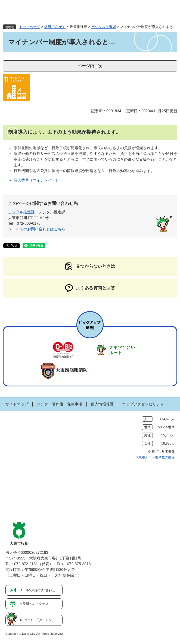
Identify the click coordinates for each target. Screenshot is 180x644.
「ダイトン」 (37, 620)
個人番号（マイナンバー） (36, 180)
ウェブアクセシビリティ (143, 404)
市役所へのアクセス (34, 604)
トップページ (30, 27)
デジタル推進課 (104, 27)
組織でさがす (55, 27)
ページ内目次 (90, 66)
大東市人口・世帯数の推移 (155, 457)
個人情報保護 (102, 404)
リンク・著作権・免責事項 (60, 404)
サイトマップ (17, 404)
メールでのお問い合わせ (37, 590)
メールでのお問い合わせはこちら (37, 229)
